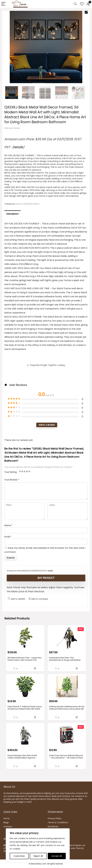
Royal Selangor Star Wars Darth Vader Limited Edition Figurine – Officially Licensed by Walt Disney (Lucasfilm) (23, 759)
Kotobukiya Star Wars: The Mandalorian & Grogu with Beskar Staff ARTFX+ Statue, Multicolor (65, 660)
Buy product (46, 578)
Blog (6, 822)
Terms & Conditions (58, 822)
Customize (19, 856)
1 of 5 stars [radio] (20, 471)
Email (8, 537)
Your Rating (11, 472)
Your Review (12, 480)
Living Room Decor (31, 204)
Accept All (57, 856)
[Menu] (3, 4)
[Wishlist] (82, 4)
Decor (19, 204)
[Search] (75, 4)
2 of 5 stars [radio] (21, 471)
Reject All (38, 856)
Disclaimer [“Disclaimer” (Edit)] (53, 827)
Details (18, 147)
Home (7, 818)
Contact (8, 827)
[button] (86, 12)
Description (12, 214)
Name (8, 525)
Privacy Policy (55, 818)
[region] (38, 845)
